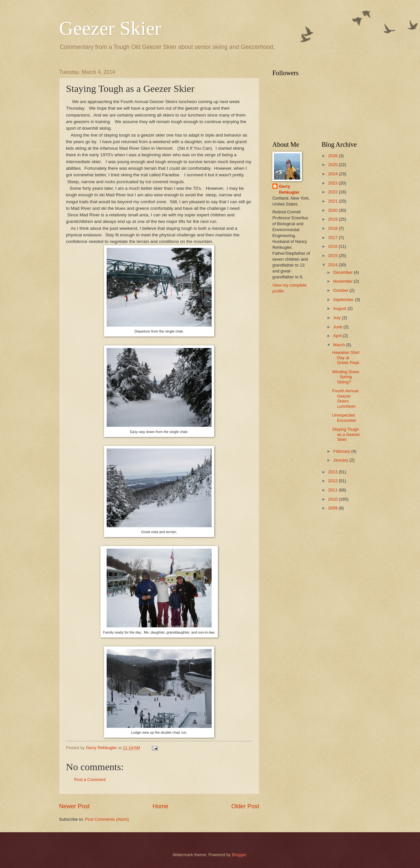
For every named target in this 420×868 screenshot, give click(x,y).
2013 (333, 472)
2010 (333, 499)
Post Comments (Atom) (107, 819)
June (338, 327)
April (338, 336)
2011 (333, 490)
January (341, 460)
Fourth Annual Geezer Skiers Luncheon (345, 398)
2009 (333, 508)
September (344, 300)
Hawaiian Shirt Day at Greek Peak (346, 358)
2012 (333, 481)
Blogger (239, 855)
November (343, 281)
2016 (333, 246)
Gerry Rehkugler (289, 189)
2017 (333, 238)
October (341, 290)
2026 (333, 156)
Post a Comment (90, 780)
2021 (333, 201)
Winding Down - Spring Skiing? (346, 377)
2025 (333, 165)
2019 (333, 219)
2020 (333, 210)
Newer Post (74, 806)
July (337, 318)
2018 (333, 228)
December (343, 272)
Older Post (245, 806)
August (340, 308)
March (339, 345)
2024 (333, 174)
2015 (333, 256)
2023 (333, 183)
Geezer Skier (110, 28)
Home (160, 806)
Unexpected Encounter (344, 418)
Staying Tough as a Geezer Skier (346, 434)
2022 (333, 192)
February (342, 451)
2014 (333, 265)
